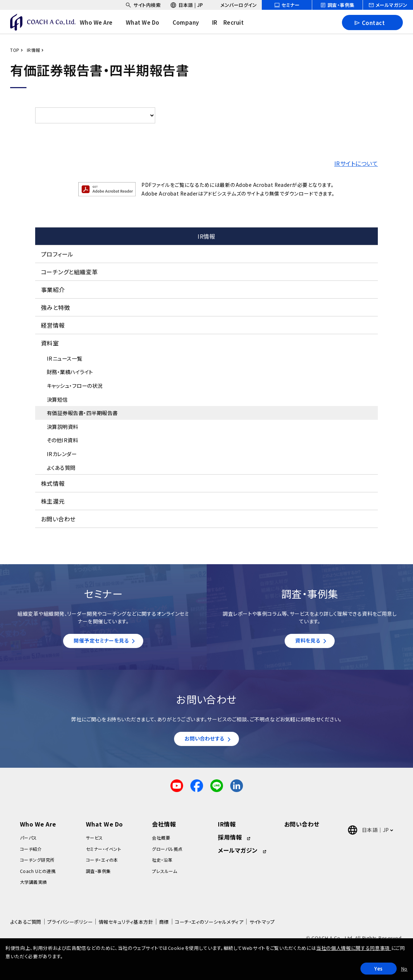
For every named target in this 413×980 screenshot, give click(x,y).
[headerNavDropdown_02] (148, 22)
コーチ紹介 (31, 852)
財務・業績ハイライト (70, 372)
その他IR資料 (62, 440)
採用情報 (230, 841)
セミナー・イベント (104, 852)
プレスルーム (164, 874)
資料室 (50, 343)
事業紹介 (53, 290)
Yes (379, 969)
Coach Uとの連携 (38, 874)
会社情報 (164, 828)
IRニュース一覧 (65, 358)
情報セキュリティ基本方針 (126, 925)
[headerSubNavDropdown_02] (187, 5)
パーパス (28, 841)
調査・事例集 (98, 874)
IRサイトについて (356, 163)
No (404, 969)
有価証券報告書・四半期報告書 (82, 413)
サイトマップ (262, 925)
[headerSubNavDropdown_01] (143, 5)
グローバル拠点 (167, 852)
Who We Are (38, 828)
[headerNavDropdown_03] (191, 22)
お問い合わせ (58, 519)
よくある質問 (61, 468)
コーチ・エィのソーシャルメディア (209, 925)
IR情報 (34, 50)
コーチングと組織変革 (69, 272)
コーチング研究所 (37, 863)
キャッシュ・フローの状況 (75, 386)
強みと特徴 (55, 307)
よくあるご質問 (26, 925)
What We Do (104, 828)
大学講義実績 (34, 885)
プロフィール (57, 254)
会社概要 (161, 841)
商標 (164, 925)
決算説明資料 (63, 427)
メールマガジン (238, 854)
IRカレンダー (62, 454)
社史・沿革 (162, 863)
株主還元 (53, 501)
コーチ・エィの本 (102, 863)
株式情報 (53, 483)
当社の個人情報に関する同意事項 (354, 948)
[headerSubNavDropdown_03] (234, 5)
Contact (369, 22)
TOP (15, 50)
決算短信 (57, 399)
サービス (94, 841)
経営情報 (53, 325)
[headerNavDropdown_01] (101, 22)
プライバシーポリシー (70, 925)
